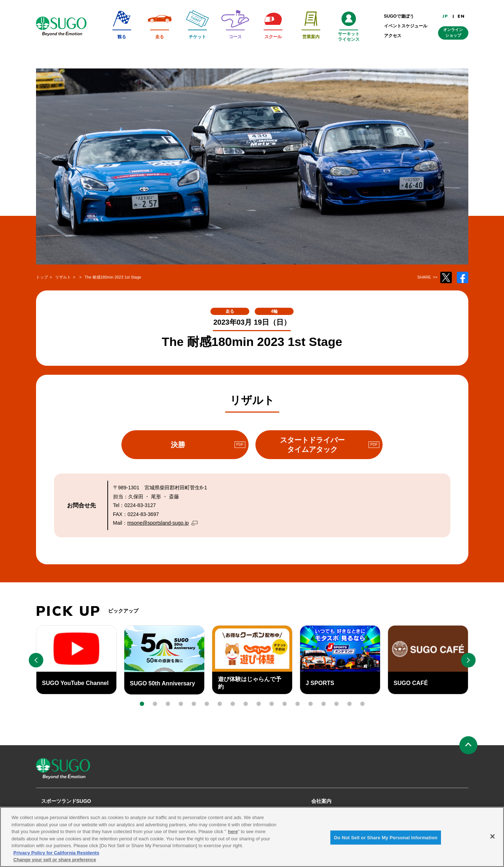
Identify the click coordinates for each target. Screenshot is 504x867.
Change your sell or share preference (55, 864)
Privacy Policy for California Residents (56, 857)
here (233, 836)
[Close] (492, 840)
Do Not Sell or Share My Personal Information (386, 842)
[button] (142, 704)
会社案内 (321, 801)
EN (461, 16)
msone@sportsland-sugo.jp (158, 523)
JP (445, 16)
